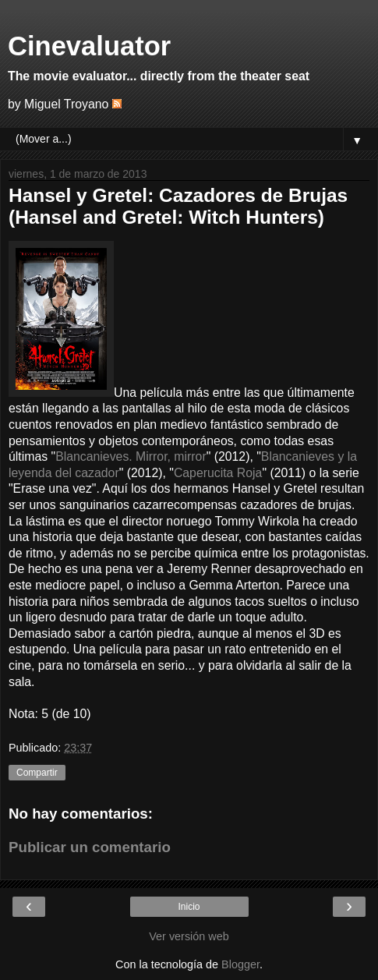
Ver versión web (189, 936)
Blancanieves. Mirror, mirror (131, 456)
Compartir (37, 773)
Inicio (189, 907)
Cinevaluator (89, 46)
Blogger (240, 964)
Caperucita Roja (218, 473)
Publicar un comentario (90, 847)
